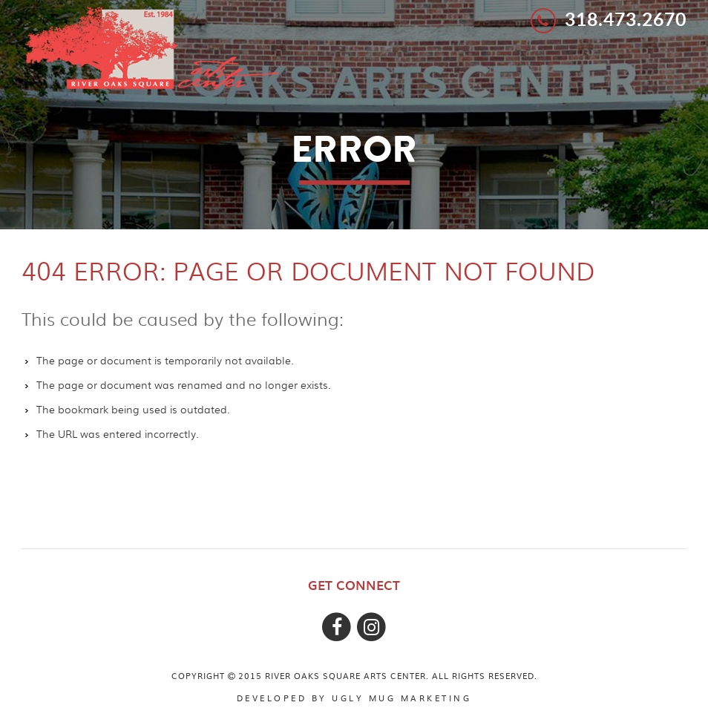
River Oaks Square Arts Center (152, 47)
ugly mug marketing (401, 698)
